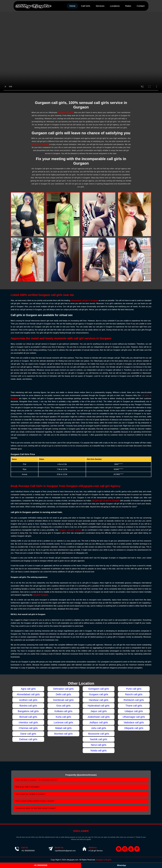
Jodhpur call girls (99, 722)
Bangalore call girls (28, 711)
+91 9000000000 (28, 851)
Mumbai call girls (63, 734)
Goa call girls (63, 706)
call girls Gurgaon (40, 595)
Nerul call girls (99, 745)
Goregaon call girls (99, 689)
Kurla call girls (63, 717)
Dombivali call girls (63, 700)
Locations (115, 6)
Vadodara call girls (134, 722)
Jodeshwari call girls (99, 717)
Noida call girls (99, 751)
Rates (128, 6)
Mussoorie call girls (99, 734)
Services (100, 6)
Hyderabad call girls (99, 706)
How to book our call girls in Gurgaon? (30, 794)
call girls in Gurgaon (40, 144)
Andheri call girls (28, 700)
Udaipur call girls (134, 711)
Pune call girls (134, 689)
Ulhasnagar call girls (134, 717)
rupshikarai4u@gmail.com (65, 851)
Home (72, 6)
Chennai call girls (28, 728)
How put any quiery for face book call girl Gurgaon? (36, 808)
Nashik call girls (99, 739)
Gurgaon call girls (65, 112)
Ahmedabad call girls (28, 694)
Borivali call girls (28, 717)
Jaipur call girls (99, 711)
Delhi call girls (63, 694)
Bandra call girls (28, 706)
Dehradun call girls (63, 689)
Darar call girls (28, 734)
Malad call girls (63, 728)
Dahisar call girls (28, 739)
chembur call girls (28, 722)
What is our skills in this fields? (27, 787)
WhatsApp (121, 865)
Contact (141, 6)
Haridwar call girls (99, 700)
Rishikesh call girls (134, 700)
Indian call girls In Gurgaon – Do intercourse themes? (36, 780)
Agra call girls (28, 689)
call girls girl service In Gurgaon (106, 501)
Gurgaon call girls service (70, 530)
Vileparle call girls (134, 728)
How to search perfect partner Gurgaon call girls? (35, 801)
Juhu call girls (99, 728)
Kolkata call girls (63, 711)
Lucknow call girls (63, 722)
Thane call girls (134, 706)
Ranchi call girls (134, 694)
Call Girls (86, 6)
